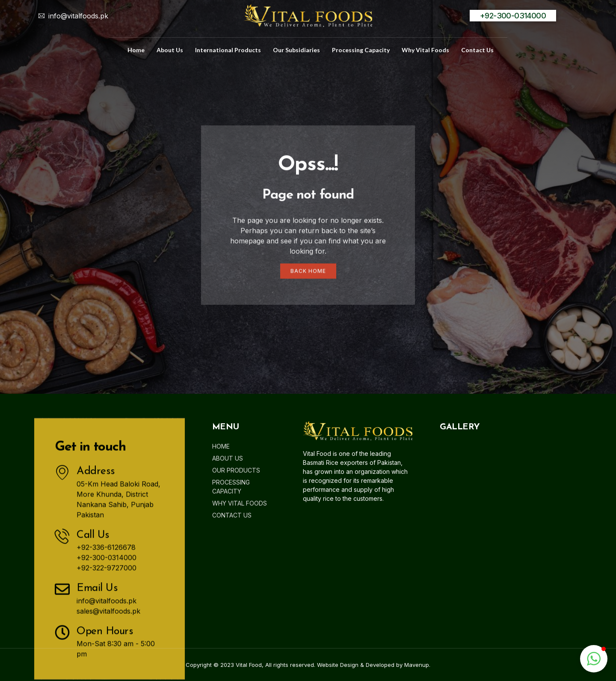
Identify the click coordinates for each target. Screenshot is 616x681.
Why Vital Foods (425, 50)
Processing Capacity (361, 50)
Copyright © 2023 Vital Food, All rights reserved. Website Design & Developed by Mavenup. (308, 665)
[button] (594, 659)
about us (170, 50)
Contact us (477, 50)
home (136, 50)
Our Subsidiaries (296, 50)
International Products (228, 50)
